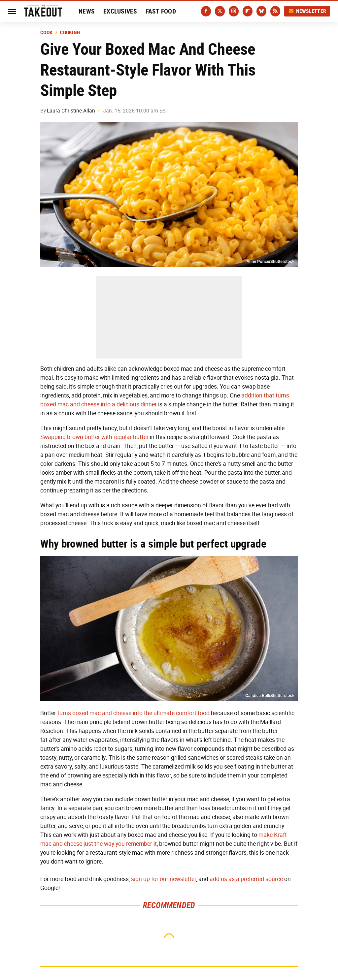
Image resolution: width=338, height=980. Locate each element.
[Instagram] (234, 11)
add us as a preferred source (246, 879)
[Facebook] (206, 11)
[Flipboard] (248, 11)
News (87, 11)
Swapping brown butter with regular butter (94, 437)
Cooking (70, 33)
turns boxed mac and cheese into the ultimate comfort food (134, 713)
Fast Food (161, 11)
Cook (46, 33)
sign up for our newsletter (164, 879)
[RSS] (275, 11)
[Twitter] (220, 11)
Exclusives (120, 11)
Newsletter (307, 11)
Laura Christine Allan (71, 111)
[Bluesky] (261, 11)
